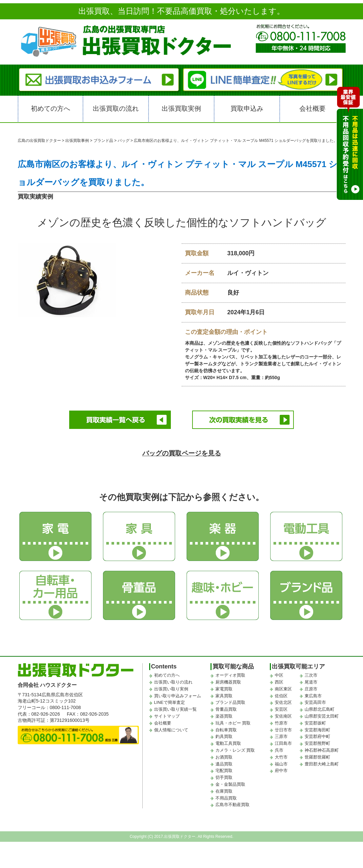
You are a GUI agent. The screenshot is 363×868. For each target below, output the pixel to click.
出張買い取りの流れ (173, 680)
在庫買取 (224, 790)
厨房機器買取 (228, 680)
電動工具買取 (228, 742)
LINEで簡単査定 (170, 701)
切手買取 (224, 776)
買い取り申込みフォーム (178, 694)
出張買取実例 (181, 108)
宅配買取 (224, 769)
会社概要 (313, 108)
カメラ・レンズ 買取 (235, 749)
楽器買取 (224, 714)
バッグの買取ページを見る (182, 451)
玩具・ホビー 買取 (233, 721)
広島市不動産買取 (232, 803)
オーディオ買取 (230, 674)
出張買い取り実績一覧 (175, 708)
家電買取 (224, 687)
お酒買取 (224, 755)
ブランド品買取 (230, 701)
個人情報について (171, 728)
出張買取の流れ (116, 108)
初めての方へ (50, 108)
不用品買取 (226, 796)
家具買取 (224, 694)
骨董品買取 (226, 708)
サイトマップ (167, 714)
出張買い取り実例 (171, 687)
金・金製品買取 (230, 783)
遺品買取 (224, 762)
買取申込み (247, 108)
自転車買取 (226, 728)
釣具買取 (224, 735)
